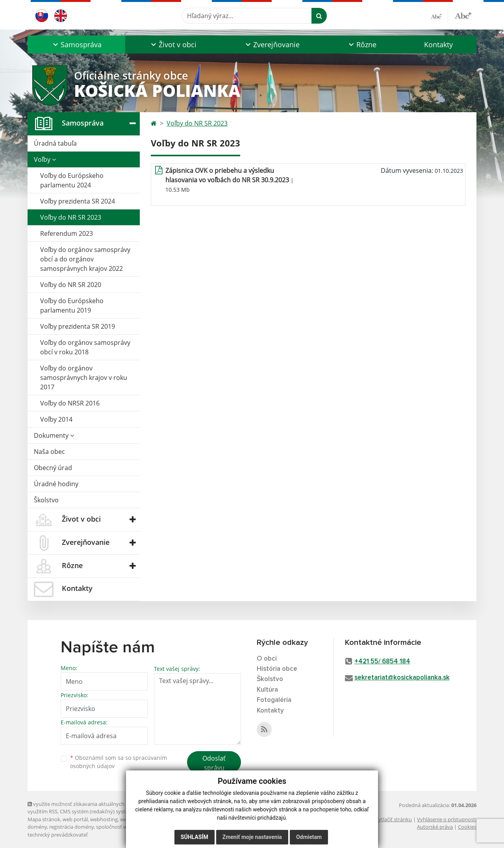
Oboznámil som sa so (119, 762)
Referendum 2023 (67, 233)
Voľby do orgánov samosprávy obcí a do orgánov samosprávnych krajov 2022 (85, 259)
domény (37, 827)
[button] (76, 44)
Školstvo (46, 500)
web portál (75, 819)
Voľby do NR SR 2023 (71, 217)
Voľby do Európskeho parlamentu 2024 (72, 180)
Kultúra (267, 690)
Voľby (45, 159)
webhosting (104, 819)
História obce (277, 669)
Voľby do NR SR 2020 (71, 285)
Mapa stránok (44, 819)
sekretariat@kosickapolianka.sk (402, 678)
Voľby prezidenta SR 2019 (78, 326)
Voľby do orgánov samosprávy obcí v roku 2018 (85, 347)
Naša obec (49, 452)
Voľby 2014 (56, 419)
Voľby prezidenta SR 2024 (78, 201)
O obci (267, 659)
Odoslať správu (214, 763)
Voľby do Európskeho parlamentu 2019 (72, 306)
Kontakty (438, 44)
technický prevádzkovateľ (57, 835)
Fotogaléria (274, 700)
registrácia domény (71, 827)
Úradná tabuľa (55, 143)
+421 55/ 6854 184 (382, 662)
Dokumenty (54, 435)
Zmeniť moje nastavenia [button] (252, 837)
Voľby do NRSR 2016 (70, 403)
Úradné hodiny (56, 484)
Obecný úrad (53, 468)
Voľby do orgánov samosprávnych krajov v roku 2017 (84, 378)
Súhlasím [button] (195, 837)
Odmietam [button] (309, 837)
